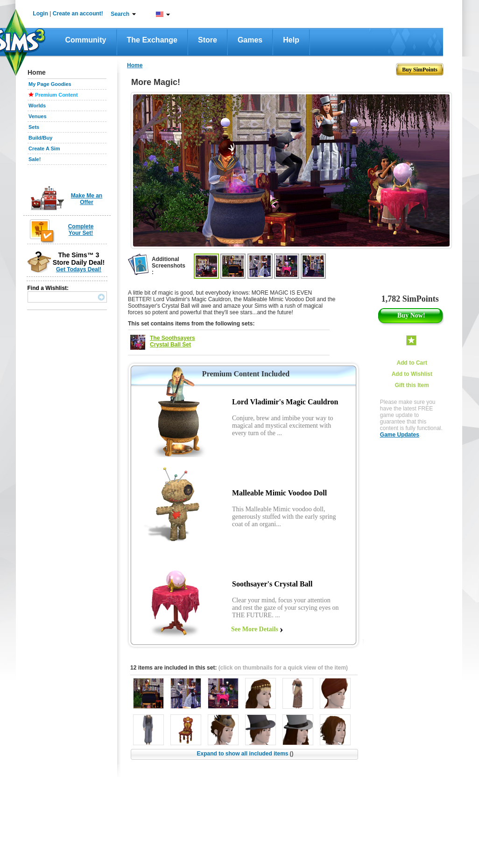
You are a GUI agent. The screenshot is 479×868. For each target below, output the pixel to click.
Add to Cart (412, 363)
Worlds (37, 106)
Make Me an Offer (87, 199)
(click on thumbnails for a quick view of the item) (283, 668)
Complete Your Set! (81, 230)
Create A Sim (44, 148)
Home (135, 65)
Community (86, 40)
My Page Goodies (50, 84)
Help (291, 40)
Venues (38, 116)
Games (250, 40)
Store (208, 40)
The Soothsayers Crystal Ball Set (173, 341)
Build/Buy (40, 138)
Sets (34, 127)
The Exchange (152, 40)
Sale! (35, 159)
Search (120, 14)
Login (40, 14)
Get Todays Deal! (79, 269)
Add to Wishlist (412, 374)
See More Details (255, 629)
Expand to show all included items (245, 754)
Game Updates (400, 435)
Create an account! (78, 14)
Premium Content (56, 95)
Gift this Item (412, 385)
